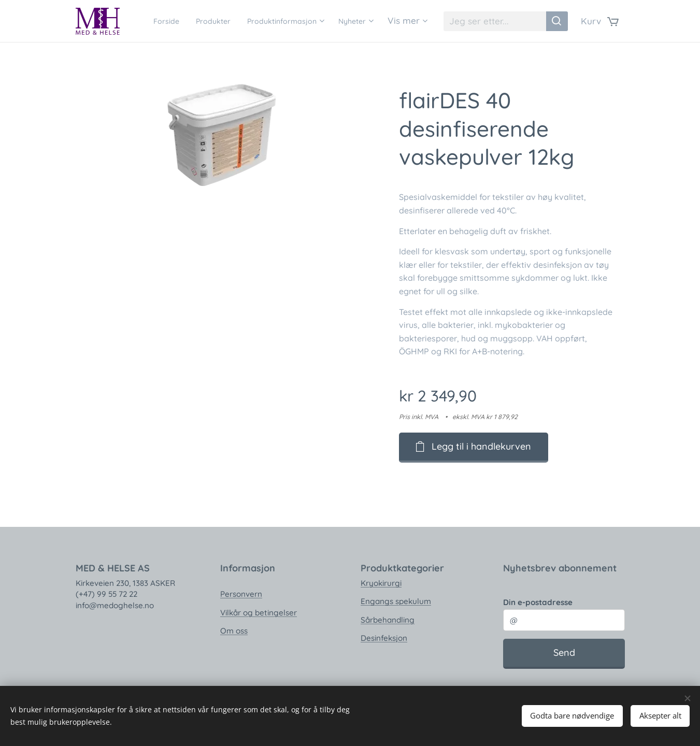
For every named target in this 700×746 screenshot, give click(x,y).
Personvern (241, 594)
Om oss (233, 631)
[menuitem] (193, 21)
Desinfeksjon (383, 638)
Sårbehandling (387, 619)
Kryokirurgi (381, 583)
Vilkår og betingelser (258, 612)
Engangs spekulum (395, 601)
